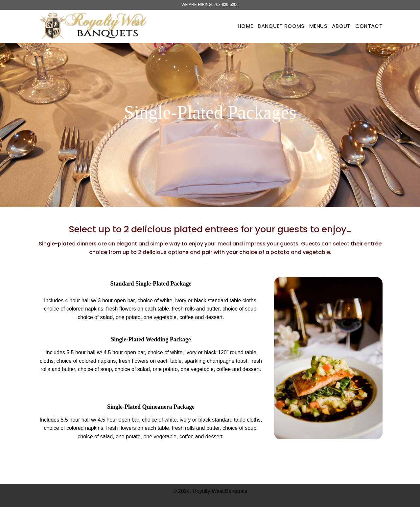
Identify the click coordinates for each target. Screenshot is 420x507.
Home (245, 26)
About (341, 26)
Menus (318, 26)
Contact (369, 26)
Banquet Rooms (281, 26)
